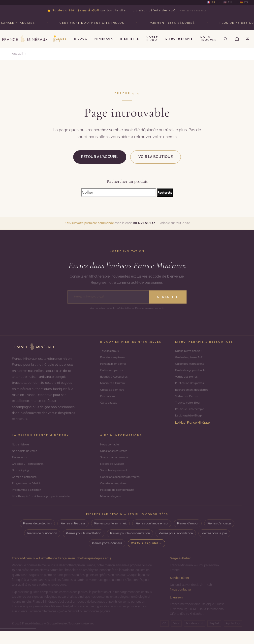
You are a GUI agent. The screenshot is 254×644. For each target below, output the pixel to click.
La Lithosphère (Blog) (190, 423)
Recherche (165, 193)
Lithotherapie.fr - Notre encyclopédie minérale (44, 509)
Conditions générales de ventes (122, 488)
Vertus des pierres (187, 380)
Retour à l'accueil (100, 157)
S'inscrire (168, 297)
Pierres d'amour (188, 537)
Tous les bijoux (110, 351)
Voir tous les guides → (146, 557)
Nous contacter (111, 452)
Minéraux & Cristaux (114, 387)
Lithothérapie (179, 39)
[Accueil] (34, 346)
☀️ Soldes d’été (60, 39)
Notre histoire (21, 452)
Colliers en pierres (112, 373)
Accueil (18, 54)
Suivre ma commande (115, 467)
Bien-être (130, 39)
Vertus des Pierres (187, 401)
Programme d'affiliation (28, 502)
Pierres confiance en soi (152, 537)
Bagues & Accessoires (116, 380)
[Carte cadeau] (237, 39)
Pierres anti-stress (73, 537)
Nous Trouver (209, 39)
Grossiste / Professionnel (29, 474)
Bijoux (81, 39)
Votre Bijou (152, 39)
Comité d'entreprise (25, 488)
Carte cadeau (110, 408)
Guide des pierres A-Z (190, 358)
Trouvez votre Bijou (188, 408)
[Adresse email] (108, 297)
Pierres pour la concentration (130, 547)
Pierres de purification (42, 547)
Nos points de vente (26, 459)
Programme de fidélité (27, 495)
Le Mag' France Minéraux (193, 430)
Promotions (108, 401)
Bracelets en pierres (114, 358)
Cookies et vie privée (114, 495)
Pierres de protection (37, 537)
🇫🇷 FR (211, 2)
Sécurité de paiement (115, 481)
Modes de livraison (113, 474)
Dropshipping (21, 481)
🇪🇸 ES (244, 2)
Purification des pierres (191, 387)
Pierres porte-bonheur (107, 557)
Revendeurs (20, 467)
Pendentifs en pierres (115, 366)
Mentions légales (112, 509)
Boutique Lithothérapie (191, 416)
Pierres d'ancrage (219, 537)
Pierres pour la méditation (84, 547)
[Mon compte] (248, 39)
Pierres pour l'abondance (176, 547)
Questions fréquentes (115, 459)
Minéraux (104, 39)
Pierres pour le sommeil (110, 537)
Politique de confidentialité (118, 502)
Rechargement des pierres (193, 394)
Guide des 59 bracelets (191, 366)
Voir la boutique (156, 157)
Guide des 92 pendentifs (192, 373)
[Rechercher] (225, 39)
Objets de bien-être (113, 394)
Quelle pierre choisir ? (190, 351)
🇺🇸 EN (228, 2)
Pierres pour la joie (214, 547)
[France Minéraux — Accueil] (25, 39)
